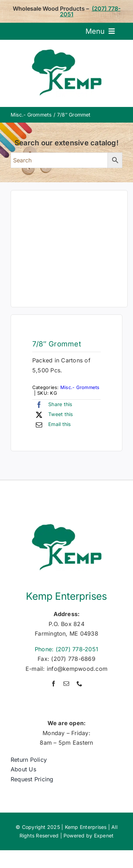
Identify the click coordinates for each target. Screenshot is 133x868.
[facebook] (54, 684)
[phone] (79, 684)
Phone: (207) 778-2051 (66, 649)
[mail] (66, 684)
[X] (53, 415)
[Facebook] (52, 405)
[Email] (52, 425)
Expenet (104, 835)
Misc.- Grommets (80, 387)
